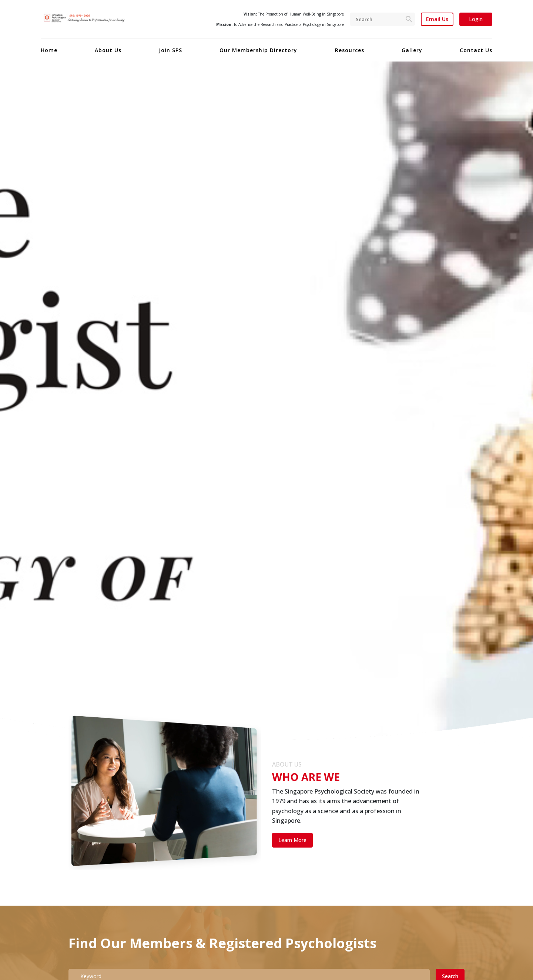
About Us (108, 50)
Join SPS (170, 50)
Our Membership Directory (258, 50)
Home (49, 50)
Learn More (292, 840)
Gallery (412, 50)
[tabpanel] (266, 404)
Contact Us (476, 50)
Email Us (437, 19)
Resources (350, 50)
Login (476, 19)
